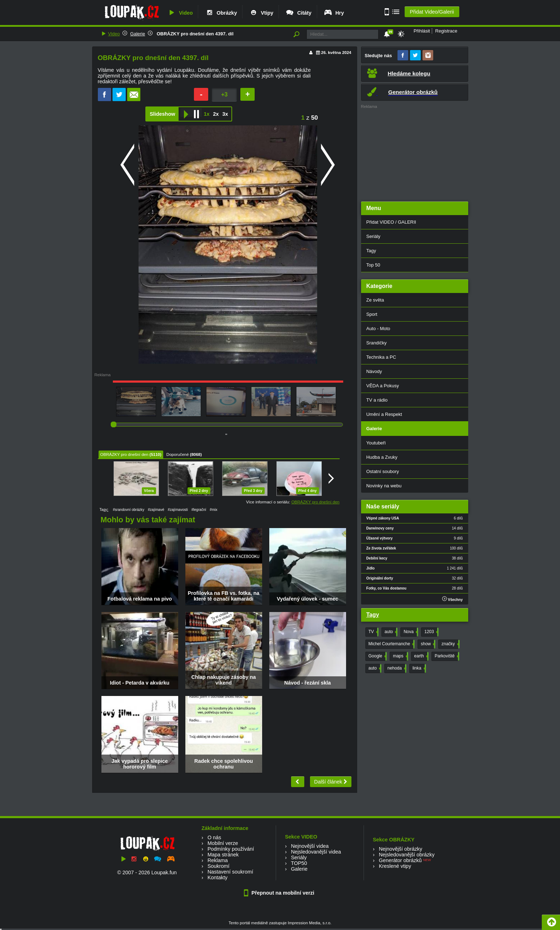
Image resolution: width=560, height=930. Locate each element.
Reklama (218, 860)
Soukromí (219, 866)
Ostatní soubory (383, 471)
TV (373, 632)
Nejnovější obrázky (401, 849)
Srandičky (377, 343)
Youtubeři (376, 443)
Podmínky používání (231, 849)
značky (450, 644)
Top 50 (373, 265)
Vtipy (261, 13)
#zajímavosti (178, 510)
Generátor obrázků (400, 860)
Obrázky (221, 13)
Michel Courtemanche (391, 644)
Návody (374, 371)
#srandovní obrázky (129, 510)
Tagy (371, 251)
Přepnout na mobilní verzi (280, 893)
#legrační (199, 510)
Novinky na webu (384, 486)
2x (216, 114)
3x (225, 114)
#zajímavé (156, 510)
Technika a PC (381, 357)
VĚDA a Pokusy (383, 386)
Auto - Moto (378, 329)
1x (206, 114)
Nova (410, 632)
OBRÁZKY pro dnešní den (124, 454)
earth (421, 656)
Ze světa (375, 300)
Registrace (446, 31)
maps (400, 656)
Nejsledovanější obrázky (407, 855)
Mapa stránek (223, 855)
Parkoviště (446, 656)
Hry (334, 13)
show (427, 644)
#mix (213, 510)
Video (180, 13)
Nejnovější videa (310, 846)
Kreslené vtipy (395, 866)
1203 (431, 632)
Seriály (374, 236)
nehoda (396, 668)
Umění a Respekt (384, 414)
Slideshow (162, 114)
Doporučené (178, 454)
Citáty (298, 13)
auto (390, 632)
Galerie (137, 34)
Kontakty (217, 877)
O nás (214, 837)
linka (419, 668)
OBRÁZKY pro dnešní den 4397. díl (194, 34)
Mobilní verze (223, 843)
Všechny (452, 599)
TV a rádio (377, 400)
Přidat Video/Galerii (432, 12)
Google (377, 656)
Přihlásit (422, 31)
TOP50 (299, 863)
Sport (372, 314)
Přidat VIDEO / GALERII (391, 222)
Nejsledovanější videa (316, 852)
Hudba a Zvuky (382, 457)
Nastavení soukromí (230, 872)
